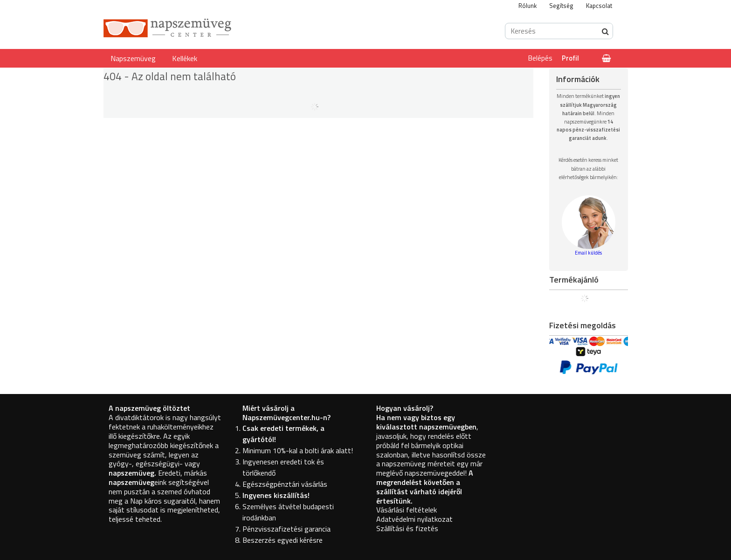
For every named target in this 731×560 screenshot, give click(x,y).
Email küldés (588, 253)
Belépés (540, 58)
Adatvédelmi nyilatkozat (414, 519)
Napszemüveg (133, 58)
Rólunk (528, 6)
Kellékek (185, 58)
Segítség (561, 6)
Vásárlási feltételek (407, 510)
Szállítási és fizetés (407, 528)
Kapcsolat (599, 6)
